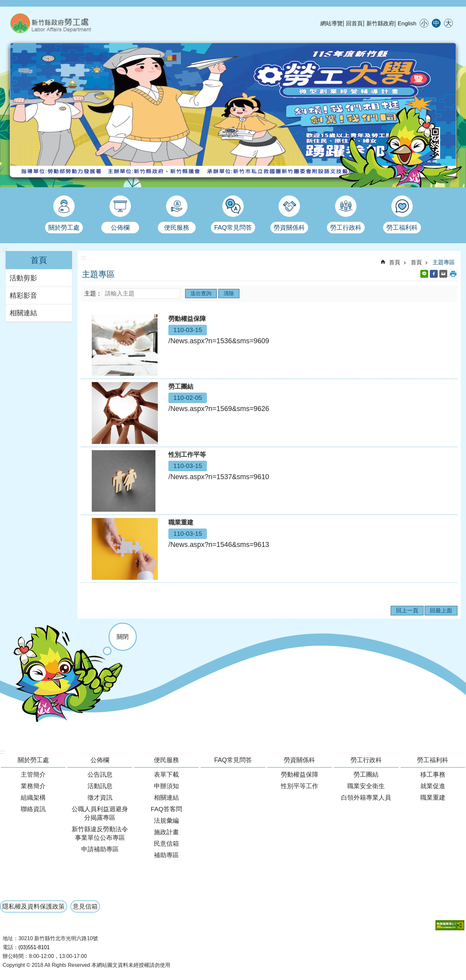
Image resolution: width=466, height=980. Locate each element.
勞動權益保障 (300, 774)
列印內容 (453, 274)
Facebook (434, 274)
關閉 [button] (123, 637)
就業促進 (433, 786)
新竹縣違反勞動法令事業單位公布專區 (100, 833)
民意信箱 (166, 844)
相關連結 (23, 313)
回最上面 (441, 610)
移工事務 (433, 774)
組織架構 (33, 798)
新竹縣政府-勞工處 (84, 23)
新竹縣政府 (380, 23)
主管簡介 (33, 774)
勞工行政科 (366, 760)
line (424, 274)
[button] (450, 925)
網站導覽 (331, 23)
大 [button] (448, 23)
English (407, 23)
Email (443, 274)
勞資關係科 (299, 760)
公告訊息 (100, 774)
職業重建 (433, 798)
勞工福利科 (433, 760)
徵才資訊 (100, 798)
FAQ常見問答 (233, 760)
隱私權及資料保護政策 (34, 906)
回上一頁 (407, 610)
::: (2, 3)
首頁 (39, 260)
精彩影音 (23, 296)
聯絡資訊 (33, 809)
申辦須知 (166, 786)
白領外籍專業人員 (366, 798)
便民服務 (166, 760)
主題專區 (444, 262)
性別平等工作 (300, 786)
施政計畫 (166, 832)
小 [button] (424, 23)
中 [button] (436, 23)
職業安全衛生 (366, 786)
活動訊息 (100, 786)
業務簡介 (33, 786)
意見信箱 (85, 906)
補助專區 (166, 855)
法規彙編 (166, 821)
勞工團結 (366, 774)
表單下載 (166, 774)
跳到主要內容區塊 (3, 3)
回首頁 (354, 23)
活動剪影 (23, 278)
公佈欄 (100, 760)
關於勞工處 (33, 760)
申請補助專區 (100, 849)
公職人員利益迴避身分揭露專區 (100, 813)
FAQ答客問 (166, 809)
